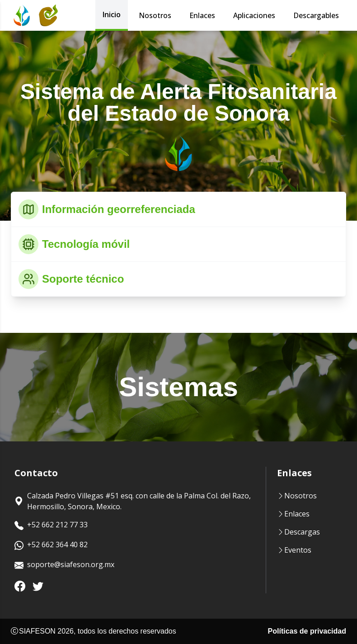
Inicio (112, 14)
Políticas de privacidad (307, 631)
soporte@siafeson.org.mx (64, 565)
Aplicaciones (254, 15)
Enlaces (202, 15)
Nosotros (155, 15)
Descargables (316, 15)
